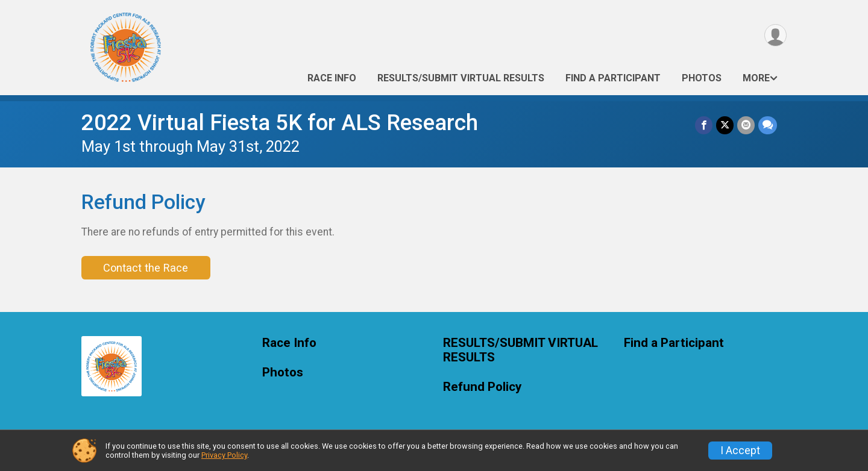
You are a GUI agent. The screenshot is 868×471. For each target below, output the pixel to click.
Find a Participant (613, 78)
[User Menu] (775, 35)
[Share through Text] (768, 125)
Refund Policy (482, 387)
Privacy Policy (224, 455)
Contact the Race (146, 268)
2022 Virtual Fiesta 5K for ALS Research (280, 123)
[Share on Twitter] (725, 125)
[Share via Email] (746, 125)
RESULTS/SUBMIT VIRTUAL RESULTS (461, 78)
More (756, 78)
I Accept (740, 451)
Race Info (332, 78)
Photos (702, 78)
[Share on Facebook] (704, 125)
